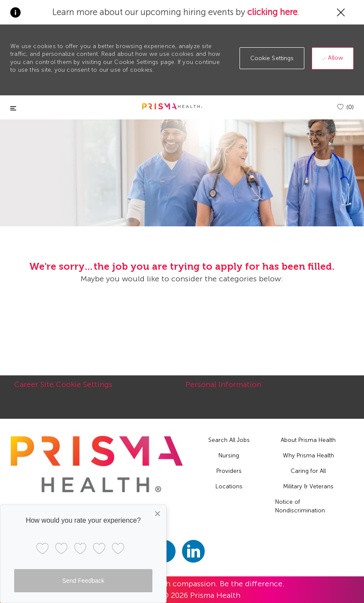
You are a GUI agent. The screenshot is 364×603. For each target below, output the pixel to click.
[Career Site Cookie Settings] (63, 389)
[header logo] (172, 106)
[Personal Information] (223, 389)
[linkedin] (193, 551)
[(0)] (346, 107)
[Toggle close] (13, 108)
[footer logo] (97, 464)
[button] (272, 58)
